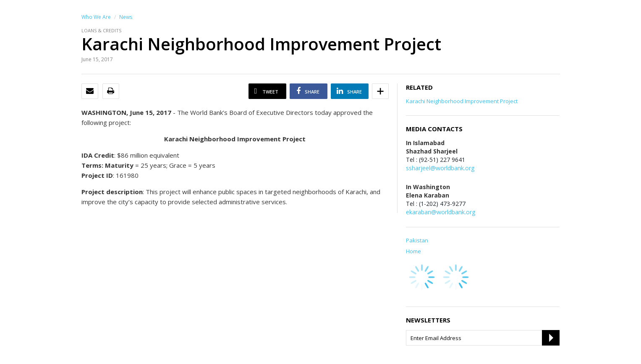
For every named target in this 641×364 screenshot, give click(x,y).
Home (413, 251)
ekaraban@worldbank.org (441, 212)
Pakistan (417, 240)
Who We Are (96, 17)
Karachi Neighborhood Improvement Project (462, 101)
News (126, 17)
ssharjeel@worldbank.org (440, 168)
